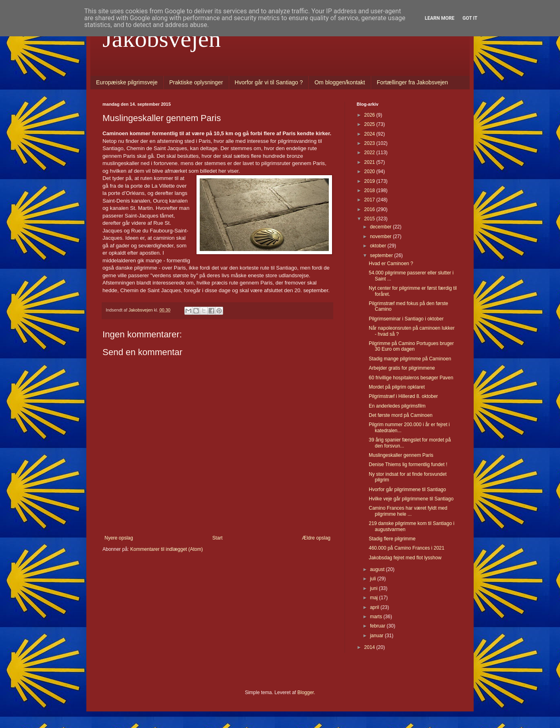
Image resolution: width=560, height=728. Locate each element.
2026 (370, 115)
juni (374, 588)
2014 (370, 647)
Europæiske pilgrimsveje (127, 82)
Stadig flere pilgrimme (392, 539)
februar (378, 626)
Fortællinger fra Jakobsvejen (413, 82)
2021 (370, 162)
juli (374, 579)
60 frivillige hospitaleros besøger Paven (411, 378)
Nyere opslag (119, 538)
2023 (370, 143)
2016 (370, 209)
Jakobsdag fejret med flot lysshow (405, 558)
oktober (379, 246)
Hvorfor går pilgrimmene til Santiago (407, 490)
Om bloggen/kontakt (340, 82)
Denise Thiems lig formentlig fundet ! (408, 464)
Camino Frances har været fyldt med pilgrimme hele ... (408, 511)
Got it (470, 18)
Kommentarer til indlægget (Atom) (167, 549)
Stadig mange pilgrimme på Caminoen (410, 359)
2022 (370, 153)
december (381, 227)
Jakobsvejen (162, 39)
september (382, 255)
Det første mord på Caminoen (401, 415)
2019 (370, 181)
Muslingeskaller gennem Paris (401, 455)
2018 (370, 190)
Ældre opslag (316, 538)
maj (375, 598)
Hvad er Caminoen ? (391, 264)
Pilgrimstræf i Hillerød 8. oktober (403, 396)
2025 (370, 124)
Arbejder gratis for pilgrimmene (402, 368)
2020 (370, 172)
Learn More (440, 18)
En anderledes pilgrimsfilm (397, 406)
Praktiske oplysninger (196, 82)
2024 (370, 134)
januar (377, 636)
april (375, 607)
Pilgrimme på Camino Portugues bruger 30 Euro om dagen (411, 346)
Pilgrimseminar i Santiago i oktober (406, 319)
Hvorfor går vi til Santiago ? (269, 82)
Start (217, 538)
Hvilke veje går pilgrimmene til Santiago (411, 499)
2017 (370, 200)
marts (377, 617)
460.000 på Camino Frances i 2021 (406, 548)
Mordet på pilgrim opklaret (397, 387)
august (378, 569)
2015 (370, 219)
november (381, 236)
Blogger (306, 692)
